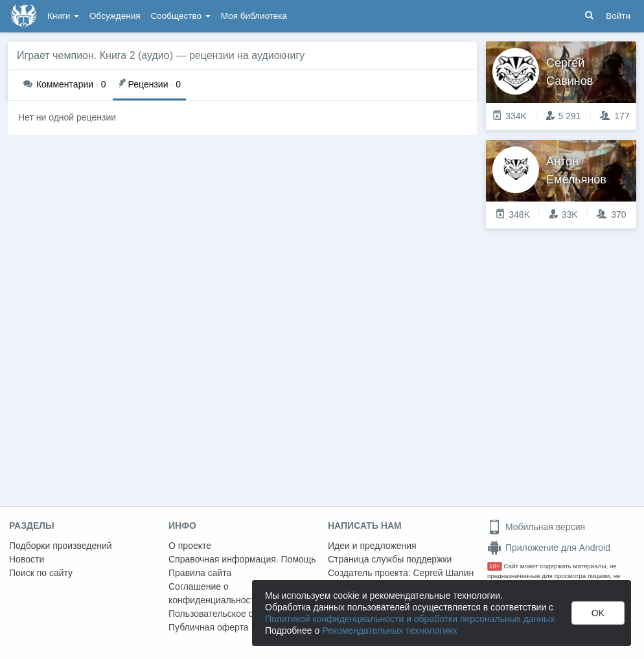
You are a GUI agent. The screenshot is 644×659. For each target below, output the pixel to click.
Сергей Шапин (443, 573)
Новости (27, 559)
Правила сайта (200, 573)
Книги (63, 16)
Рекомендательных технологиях (390, 630)
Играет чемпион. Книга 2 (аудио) (95, 55)
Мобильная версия (536, 527)
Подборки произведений (61, 546)
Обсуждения (115, 16)
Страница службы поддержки (390, 559)
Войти (618, 16)
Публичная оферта (209, 627)
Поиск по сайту (41, 573)
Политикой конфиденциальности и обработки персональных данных (410, 619)
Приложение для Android (549, 548)
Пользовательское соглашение (234, 614)
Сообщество (181, 16)
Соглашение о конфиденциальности (214, 593)
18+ (495, 566)
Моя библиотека (254, 16)
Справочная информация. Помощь (242, 559)
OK (598, 613)
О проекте (190, 546)
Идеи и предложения (372, 546)
